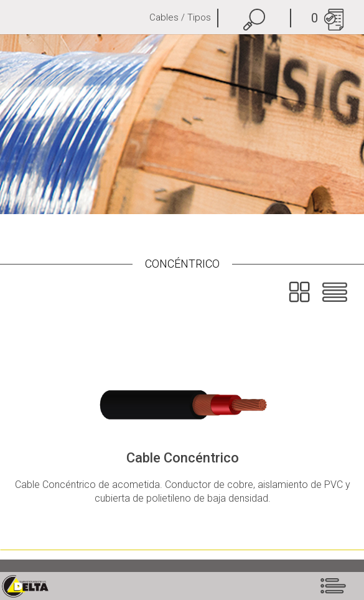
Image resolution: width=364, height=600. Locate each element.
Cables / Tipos (180, 17)
